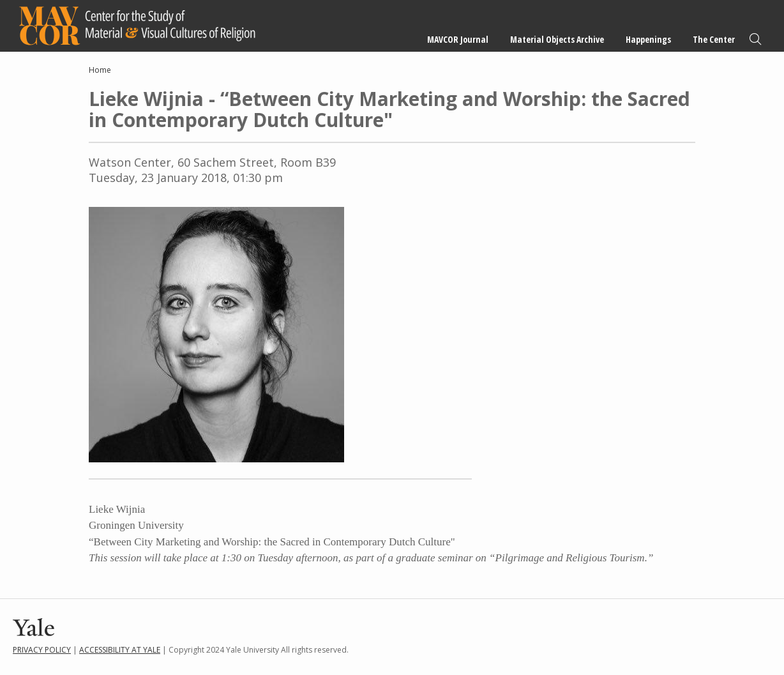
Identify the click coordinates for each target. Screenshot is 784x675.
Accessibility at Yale (120, 650)
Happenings (648, 39)
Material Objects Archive (557, 39)
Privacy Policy (42, 650)
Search (755, 39)
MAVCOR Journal (458, 39)
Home (100, 70)
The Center (714, 39)
